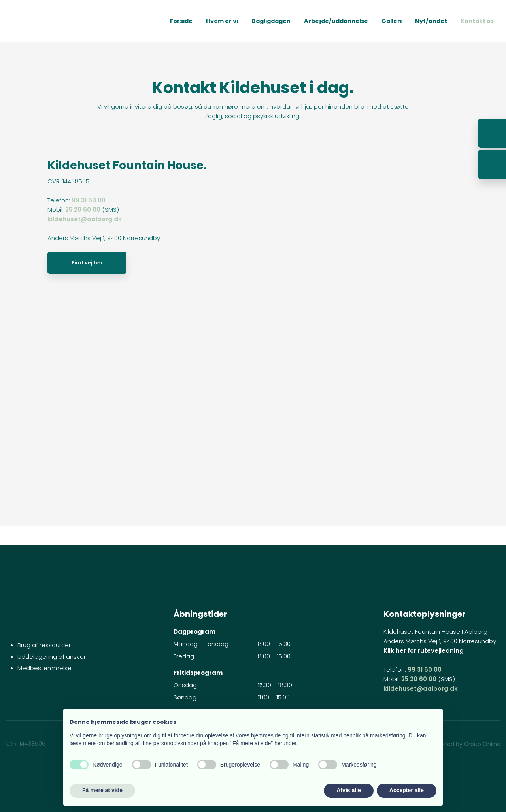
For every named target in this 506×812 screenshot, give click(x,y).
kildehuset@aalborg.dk (85, 219)
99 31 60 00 (89, 200)
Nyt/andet (431, 21)
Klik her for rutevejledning (424, 651)
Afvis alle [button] (348, 790)
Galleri (392, 21)
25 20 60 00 (83, 210)
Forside (181, 21)
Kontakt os (477, 21)
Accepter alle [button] (407, 790)
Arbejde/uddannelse (336, 21)
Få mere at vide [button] (102, 790)
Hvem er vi (222, 21)
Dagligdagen (271, 21)
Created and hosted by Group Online (449, 744)
